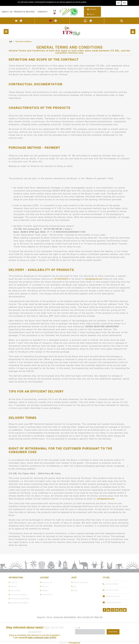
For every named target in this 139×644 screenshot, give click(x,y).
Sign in (91, 14)
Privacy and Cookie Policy (19, 599)
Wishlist (44, 590)
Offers (75, 590)
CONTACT (43, 12)
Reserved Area (46, 594)
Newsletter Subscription (19, 603)
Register (92, 9)
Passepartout (74, 643)
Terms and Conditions (18, 594)
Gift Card (44, 586)
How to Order (15, 590)
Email (78, 628)
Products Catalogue (80, 582)
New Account (46, 582)
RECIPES (30, 12)
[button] (16, 21)
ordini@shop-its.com (94, 279)
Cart (74, 586)
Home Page (11, 41)
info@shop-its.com (113, 596)
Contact (13, 586)
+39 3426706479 (61, 279)
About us (13, 582)
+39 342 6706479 (112, 584)
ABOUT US (7, 12)
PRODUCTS (19, 12)
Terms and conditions (23, 41)
